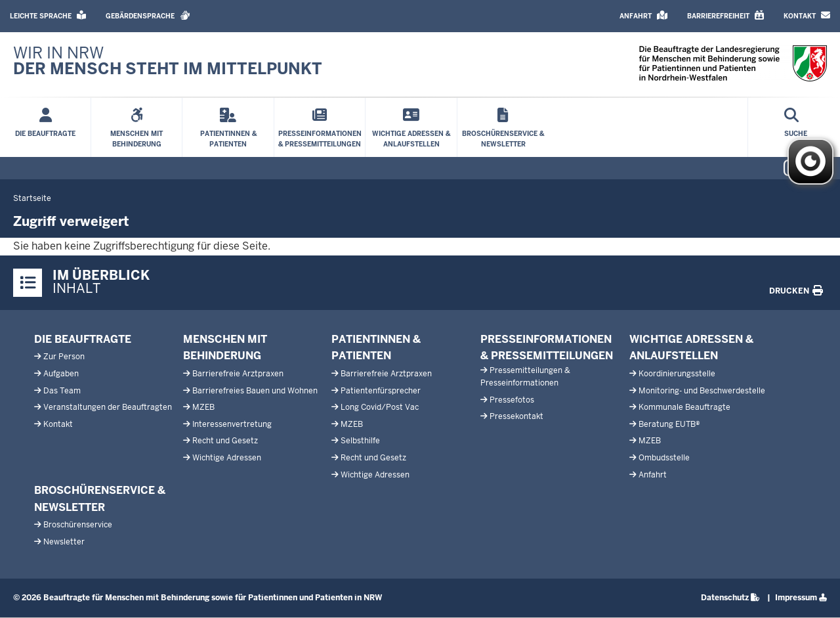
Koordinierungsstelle (677, 374)
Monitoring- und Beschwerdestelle (702, 391)
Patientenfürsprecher (381, 391)
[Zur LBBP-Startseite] (168, 61)
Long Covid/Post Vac (380, 407)
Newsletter (64, 542)
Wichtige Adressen (227, 458)
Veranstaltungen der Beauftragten (108, 407)
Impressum (796, 598)
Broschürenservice (78, 525)
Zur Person (64, 357)
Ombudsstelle (664, 458)
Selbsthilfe (360, 441)
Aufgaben (61, 374)
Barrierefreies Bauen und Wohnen (255, 391)
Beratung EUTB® (669, 424)
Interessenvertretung (232, 424)
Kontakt (58, 424)
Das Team (62, 391)
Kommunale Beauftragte (684, 407)
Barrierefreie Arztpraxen (238, 374)
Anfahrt (653, 475)
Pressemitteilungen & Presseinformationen (525, 377)
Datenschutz (725, 598)
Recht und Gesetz (225, 441)
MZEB (203, 407)
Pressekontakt (516, 416)
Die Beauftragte (83, 339)
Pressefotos (512, 400)
